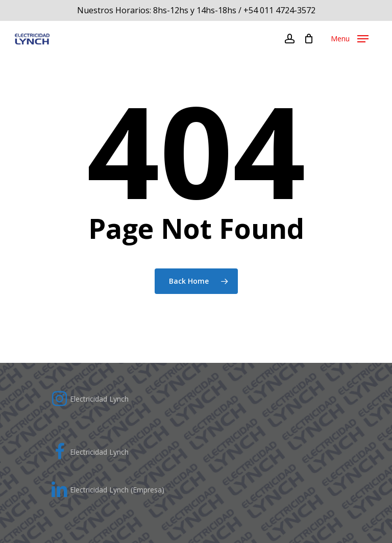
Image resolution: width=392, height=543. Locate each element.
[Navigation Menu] (350, 39)
